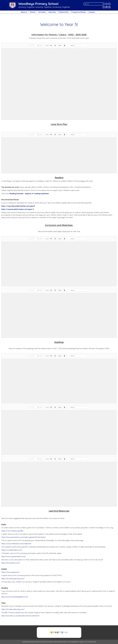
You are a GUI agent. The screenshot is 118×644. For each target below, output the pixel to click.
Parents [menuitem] (33, 12)
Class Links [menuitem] (52, 12)
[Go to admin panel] (91, 642)
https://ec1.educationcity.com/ (13, 579)
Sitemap (81, 642)
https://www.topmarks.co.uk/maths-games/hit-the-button (24, 537)
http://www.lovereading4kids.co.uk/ (15, 597)
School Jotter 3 (64, 642)
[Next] (41, 45)
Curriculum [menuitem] (42, 12)
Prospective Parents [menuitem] (79, 12)
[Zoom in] (51, 45)
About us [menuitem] (24, 12)
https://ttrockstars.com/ (11, 563)
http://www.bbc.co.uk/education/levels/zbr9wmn (20, 616)
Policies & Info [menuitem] (64, 12)
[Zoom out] (55, 45)
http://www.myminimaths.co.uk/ (14, 556)
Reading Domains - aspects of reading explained (29, 194)
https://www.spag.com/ (10, 572)
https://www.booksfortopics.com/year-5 (18, 209)
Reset (60, 45)
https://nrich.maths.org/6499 (12, 531)
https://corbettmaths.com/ (12, 550)
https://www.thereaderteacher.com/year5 (18, 206)
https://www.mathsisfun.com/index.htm (16, 544)
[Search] (104, 4)
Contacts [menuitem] (92, 12)
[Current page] (35, 45)
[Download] (64, 45)
